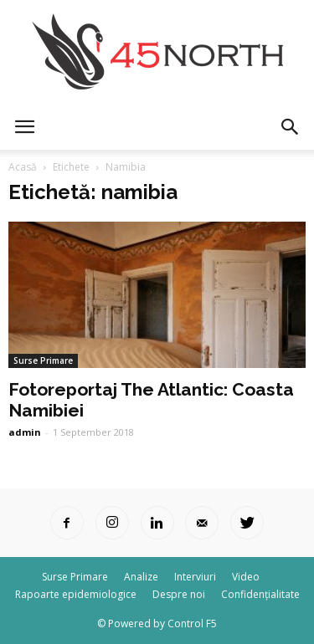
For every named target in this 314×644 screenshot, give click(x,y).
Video (246, 577)
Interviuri (195, 577)
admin (25, 432)
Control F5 (192, 624)
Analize (141, 577)
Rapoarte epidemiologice (76, 594)
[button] (291, 127)
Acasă (23, 167)
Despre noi (179, 594)
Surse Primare (43, 360)
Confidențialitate (260, 594)
